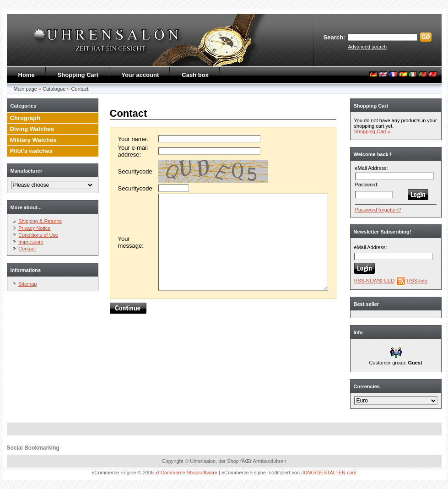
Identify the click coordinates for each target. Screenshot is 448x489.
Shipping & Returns (40, 221)
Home (27, 75)
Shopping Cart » (372, 131)
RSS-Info (417, 281)
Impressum (31, 242)
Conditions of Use (38, 235)
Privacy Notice (34, 228)
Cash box (195, 75)
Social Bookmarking (33, 448)
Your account (140, 75)
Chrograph (25, 118)
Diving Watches (32, 129)
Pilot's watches (31, 151)
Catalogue (54, 89)
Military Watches (33, 140)
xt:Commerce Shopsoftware (186, 473)
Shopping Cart (78, 75)
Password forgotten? (378, 210)
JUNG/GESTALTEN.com (329, 473)
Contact (80, 89)
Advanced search (367, 47)
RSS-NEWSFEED (375, 281)
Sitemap (27, 284)
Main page (25, 89)
